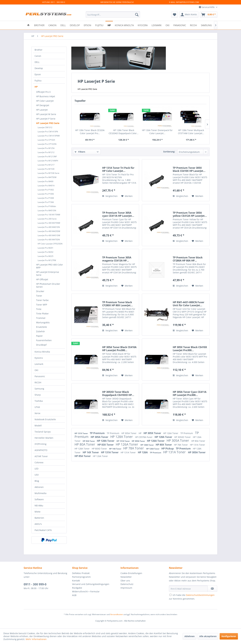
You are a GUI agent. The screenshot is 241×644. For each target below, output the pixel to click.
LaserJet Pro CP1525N (47, 144)
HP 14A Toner (115, 449)
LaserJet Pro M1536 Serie (48, 173)
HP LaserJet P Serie (46, 119)
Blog (37, 481)
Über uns (125, 581)
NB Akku (39, 505)
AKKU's (38, 524)
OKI (36, 370)
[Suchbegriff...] (113, 15)
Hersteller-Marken (44, 438)
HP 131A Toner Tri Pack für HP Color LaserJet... (118, 169)
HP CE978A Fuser (144, 437)
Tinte (39, 309)
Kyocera (39, 358)
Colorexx (39, 462)
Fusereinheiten (44, 340)
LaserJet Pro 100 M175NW (49, 215)
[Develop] (75, 25)
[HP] (109, 25)
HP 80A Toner (85, 444)
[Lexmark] (157, 25)
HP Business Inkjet (46, 96)
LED (37, 469)
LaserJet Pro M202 (45, 252)
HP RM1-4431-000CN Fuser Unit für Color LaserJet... (189, 304)
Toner (39, 296)
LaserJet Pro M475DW (47, 177)
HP (36, 87)
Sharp (38, 395)
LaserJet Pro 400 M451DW (49, 235)
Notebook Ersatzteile (45, 419)
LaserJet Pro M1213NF (47, 157)
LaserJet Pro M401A (46, 186)
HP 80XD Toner (100, 449)
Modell (38, 426)
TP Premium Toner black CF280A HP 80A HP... (188, 259)
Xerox (37, 413)
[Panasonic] (180, 25)
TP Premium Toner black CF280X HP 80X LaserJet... (118, 304)
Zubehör (40, 331)
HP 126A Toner (171, 433)
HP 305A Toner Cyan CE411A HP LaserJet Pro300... (190, 393)
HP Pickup (168, 449)
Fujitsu (38, 81)
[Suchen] (137, 15)
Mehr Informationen (36, 639)
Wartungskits (43, 322)
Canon (38, 56)
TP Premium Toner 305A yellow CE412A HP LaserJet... (190, 214)
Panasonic (40, 376)
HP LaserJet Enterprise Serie (48, 273)
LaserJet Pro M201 (45, 248)
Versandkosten (117, 614)
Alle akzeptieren (208, 636)
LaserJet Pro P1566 (46, 202)
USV (37, 475)
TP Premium (98, 433)
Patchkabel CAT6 (43, 530)
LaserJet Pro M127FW (47, 260)
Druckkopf (41, 345)
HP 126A (143, 452)
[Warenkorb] (209, 15)
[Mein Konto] (189, 15)
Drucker (40, 291)
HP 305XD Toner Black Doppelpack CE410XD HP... (118, 393)
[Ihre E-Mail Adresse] (188, 589)
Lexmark (39, 364)
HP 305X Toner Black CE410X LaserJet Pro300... (190, 349)
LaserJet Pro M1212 (46, 152)
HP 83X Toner (106, 445)
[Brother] (39, 25)
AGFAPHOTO (41, 450)
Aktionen (39, 487)
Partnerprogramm (81, 577)
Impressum (126, 588)
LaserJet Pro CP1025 (46, 140)
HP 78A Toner (181, 445)
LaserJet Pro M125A (46, 148)
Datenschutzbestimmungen (200, 595)
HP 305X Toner (153, 433)
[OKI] (167, 25)
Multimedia (40, 493)
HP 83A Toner (89, 441)
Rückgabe (77, 588)
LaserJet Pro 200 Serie (47, 219)
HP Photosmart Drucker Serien (48, 285)
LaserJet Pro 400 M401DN (49, 227)
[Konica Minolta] (124, 25)
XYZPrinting (40, 444)
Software (39, 499)
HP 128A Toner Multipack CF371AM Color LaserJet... (191, 132)
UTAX (37, 407)
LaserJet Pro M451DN (47, 210)
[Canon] (52, 25)
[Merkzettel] (175, 15)
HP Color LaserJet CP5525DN (50, 244)
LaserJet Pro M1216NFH (48, 161)
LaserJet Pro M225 (45, 256)
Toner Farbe (42, 300)
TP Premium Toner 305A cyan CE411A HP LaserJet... (118, 214)
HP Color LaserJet (45, 101)
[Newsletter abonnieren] (212, 589)
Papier (39, 336)
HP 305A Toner (129, 433)
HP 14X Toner (91, 452)
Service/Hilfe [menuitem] (207, 7)
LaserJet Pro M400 (45, 181)
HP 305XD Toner (183, 437)
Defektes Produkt (81, 573)
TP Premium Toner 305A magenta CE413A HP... (117, 259)
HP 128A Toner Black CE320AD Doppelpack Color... (124, 132)
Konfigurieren (229, 636)
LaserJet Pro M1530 (46, 169)
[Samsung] (206, 25)
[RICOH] (193, 25)
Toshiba (39, 401)
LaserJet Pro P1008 (46, 198)
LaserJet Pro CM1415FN (48, 132)
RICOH (38, 382)
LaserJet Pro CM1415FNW (49, 136)
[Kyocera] (143, 25)
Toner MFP (42, 305)
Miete (38, 512)
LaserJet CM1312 (45, 127)
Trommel (41, 318)
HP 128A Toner (122, 437)
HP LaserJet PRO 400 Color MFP (49, 266)
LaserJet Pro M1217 (46, 165)
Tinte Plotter (42, 314)
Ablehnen (190, 636)
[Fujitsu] (99, 25)
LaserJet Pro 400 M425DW (49, 231)
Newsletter (126, 577)
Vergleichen (110, 196)
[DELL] (63, 25)
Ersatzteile (41, 327)
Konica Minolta (42, 352)
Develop (39, 68)
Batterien (39, 518)
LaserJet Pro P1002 (46, 190)
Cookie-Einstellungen (131, 573)
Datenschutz (127, 584)
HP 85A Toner (198, 441)
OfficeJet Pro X (43, 92)
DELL (37, 62)
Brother (39, 50)
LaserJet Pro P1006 (46, 194)
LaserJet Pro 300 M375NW (49, 223)
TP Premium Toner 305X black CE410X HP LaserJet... (189, 169)
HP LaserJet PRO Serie (48, 123)
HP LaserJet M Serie (46, 114)
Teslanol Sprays (43, 432)
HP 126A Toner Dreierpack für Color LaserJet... (157, 132)
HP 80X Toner (164, 445)
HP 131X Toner (81, 433)
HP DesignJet (43, 105)
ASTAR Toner (41, 456)
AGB (74, 595)
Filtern (80, 152)
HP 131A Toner (123, 441)
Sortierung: (169, 152)
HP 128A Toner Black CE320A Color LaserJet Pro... (90, 132)
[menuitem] (113, 15)
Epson (38, 74)
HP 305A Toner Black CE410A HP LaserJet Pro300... (119, 349)
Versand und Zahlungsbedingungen (91, 584)
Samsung (39, 389)
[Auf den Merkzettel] (127, 196)
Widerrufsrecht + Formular (86, 591)
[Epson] (87, 25)
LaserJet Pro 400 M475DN (49, 240)
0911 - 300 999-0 (35, 584)
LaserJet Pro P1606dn (47, 206)
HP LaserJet (42, 110)
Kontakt (76, 581)
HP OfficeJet (42, 279)
